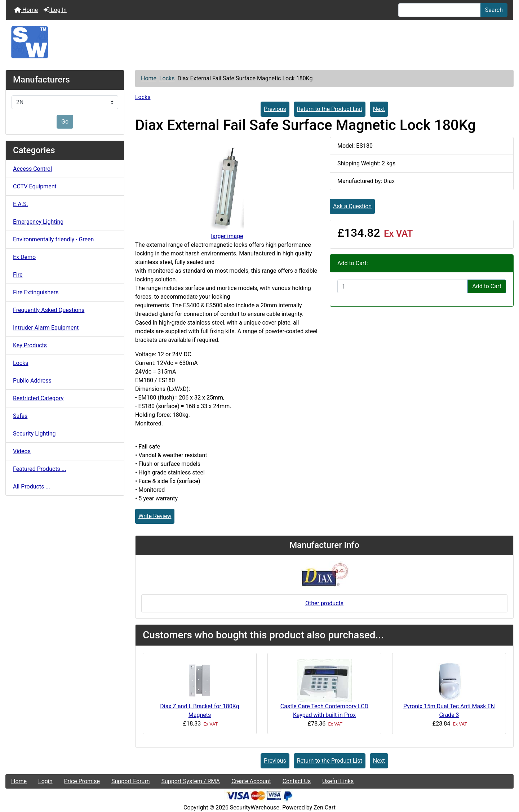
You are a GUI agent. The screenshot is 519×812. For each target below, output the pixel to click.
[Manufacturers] (65, 102)
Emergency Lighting (38, 222)
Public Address (32, 381)
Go (65, 122)
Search (494, 10)
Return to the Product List (330, 109)
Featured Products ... (40, 469)
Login (45, 781)
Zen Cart (325, 807)
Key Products (30, 345)
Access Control (32, 169)
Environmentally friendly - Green (53, 239)
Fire (18, 275)
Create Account (251, 781)
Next (379, 109)
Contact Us (297, 781)
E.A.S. (21, 204)
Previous (275, 109)
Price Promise (82, 781)
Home (26, 10)
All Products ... (32, 487)
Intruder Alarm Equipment (46, 328)
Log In (55, 10)
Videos (22, 451)
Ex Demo (24, 257)
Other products (324, 603)
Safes (20, 416)
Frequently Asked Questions (49, 310)
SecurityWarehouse (255, 807)
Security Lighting (34, 434)
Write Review (155, 516)
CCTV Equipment (35, 186)
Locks (167, 78)
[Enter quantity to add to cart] (403, 286)
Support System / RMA (190, 781)
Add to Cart (487, 286)
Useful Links (338, 781)
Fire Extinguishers (36, 292)
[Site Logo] (259, 42)
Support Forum (131, 781)
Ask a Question (352, 206)
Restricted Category (38, 398)
